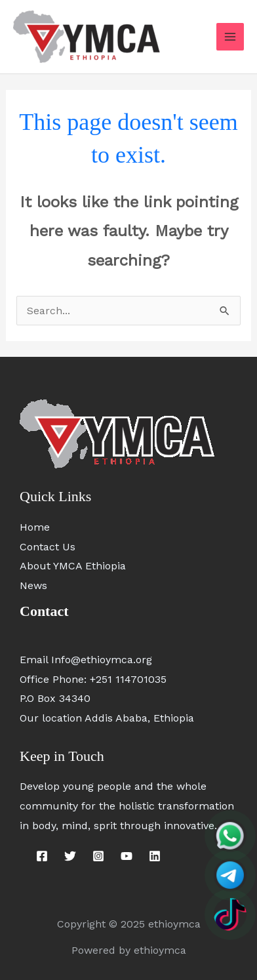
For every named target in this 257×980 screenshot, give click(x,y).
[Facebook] (42, 856)
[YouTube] (127, 856)
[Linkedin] (155, 856)
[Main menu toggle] (230, 37)
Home (35, 527)
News (33, 585)
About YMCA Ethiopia (73, 566)
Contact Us (48, 547)
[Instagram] (98, 856)
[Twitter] (70, 856)
